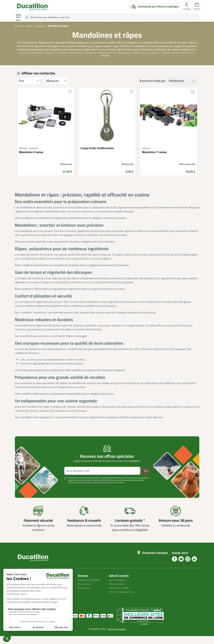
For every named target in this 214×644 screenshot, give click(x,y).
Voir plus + (26, 495)
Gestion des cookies (117, 637)
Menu (18, 17)
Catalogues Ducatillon (90, 588)
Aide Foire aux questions (123, 600)
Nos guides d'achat (120, 596)
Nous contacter (118, 588)
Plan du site (84, 596)
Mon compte (85, 592)
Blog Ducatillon (118, 592)
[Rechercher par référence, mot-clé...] (112, 17)
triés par (160, 89)
